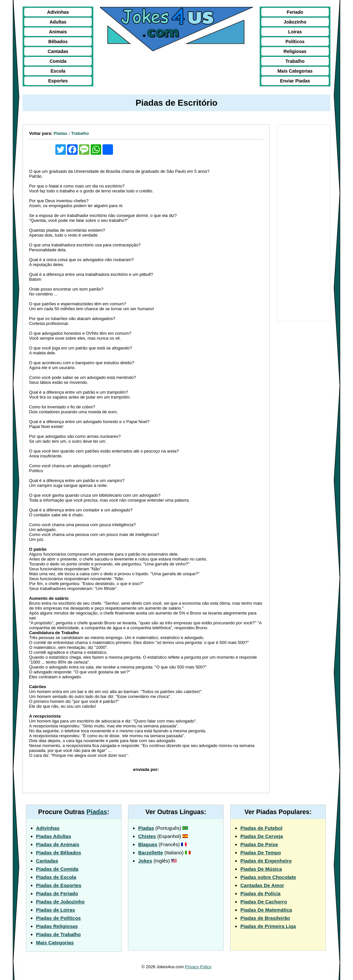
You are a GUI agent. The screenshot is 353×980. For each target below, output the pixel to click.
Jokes (145, 861)
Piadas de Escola (56, 877)
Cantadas (58, 51)
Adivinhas (58, 12)
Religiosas (295, 51)
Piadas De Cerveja (262, 836)
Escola (58, 71)
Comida (58, 61)
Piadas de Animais (58, 844)
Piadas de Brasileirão (265, 918)
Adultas (58, 22)
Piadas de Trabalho (58, 934)
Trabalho (295, 61)
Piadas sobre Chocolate (268, 877)
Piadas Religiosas (57, 926)
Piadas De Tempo (261, 853)
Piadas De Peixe (259, 844)
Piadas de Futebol (261, 828)
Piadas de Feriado (57, 893)
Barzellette (151, 853)
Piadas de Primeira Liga (268, 926)
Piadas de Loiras (56, 910)
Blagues (148, 844)
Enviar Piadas (295, 81)
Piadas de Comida (57, 869)
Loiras (295, 32)
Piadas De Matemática (266, 910)
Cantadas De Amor (262, 885)
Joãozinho (295, 22)
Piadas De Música (261, 869)
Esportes (58, 81)
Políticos (295, 42)
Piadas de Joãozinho (60, 902)
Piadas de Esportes (59, 885)
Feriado (295, 12)
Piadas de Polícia (260, 893)
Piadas (61, 133)
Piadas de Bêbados (59, 853)
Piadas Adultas (54, 836)
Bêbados (58, 42)
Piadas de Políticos (58, 918)
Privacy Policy (198, 967)
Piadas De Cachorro (264, 902)
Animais (58, 32)
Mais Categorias (295, 71)
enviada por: (146, 769)
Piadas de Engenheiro (266, 861)
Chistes (147, 836)
